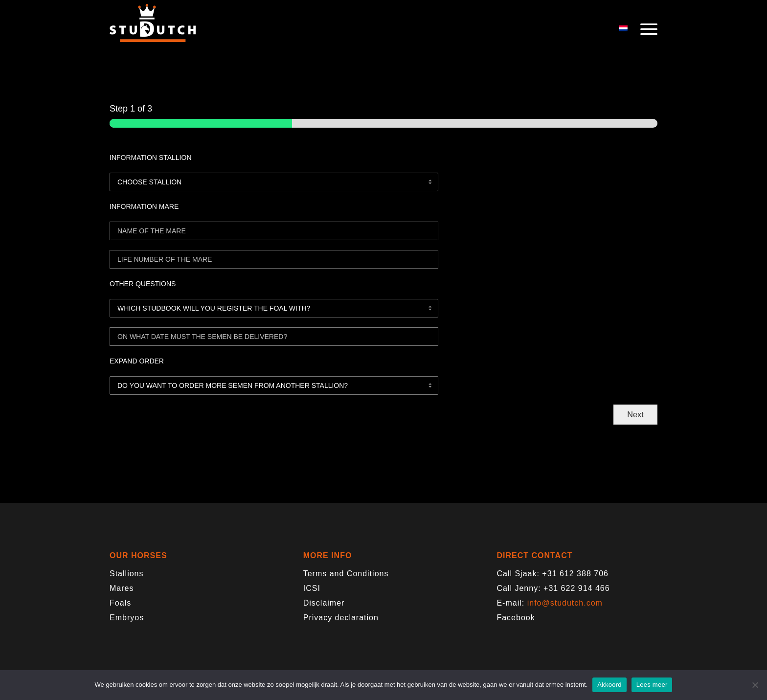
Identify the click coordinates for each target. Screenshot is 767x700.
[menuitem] (646, 29)
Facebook (516, 618)
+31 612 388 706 (575, 574)
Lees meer (652, 685)
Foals (120, 603)
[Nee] (755, 685)
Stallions (126, 574)
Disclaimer (324, 603)
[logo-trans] (153, 29)
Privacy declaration (341, 618)
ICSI (312, 588)
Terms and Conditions (346, 574)
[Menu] (646, 29)
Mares (122, 588)
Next (635, 414)
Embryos (127, 618)
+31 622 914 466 (577, 588)
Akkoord (609, 685)
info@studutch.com (565, 603)
